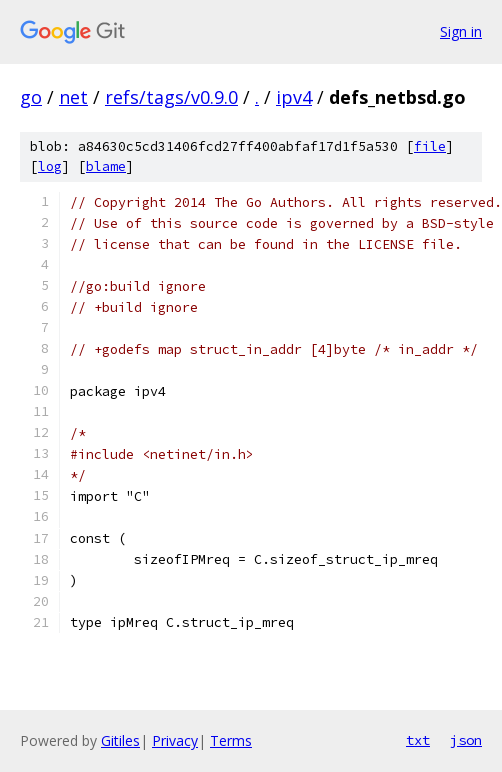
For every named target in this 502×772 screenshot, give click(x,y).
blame (106, 166)
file (430, 146)
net (73, 97)
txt (418, 740)
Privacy (175, 740)
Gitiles (120, 740)
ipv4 (294, 97)
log (50, 166)
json (466, 740)
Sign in (461, 31)
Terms (231, 740)
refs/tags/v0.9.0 (171, 97)
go (31, 97)
